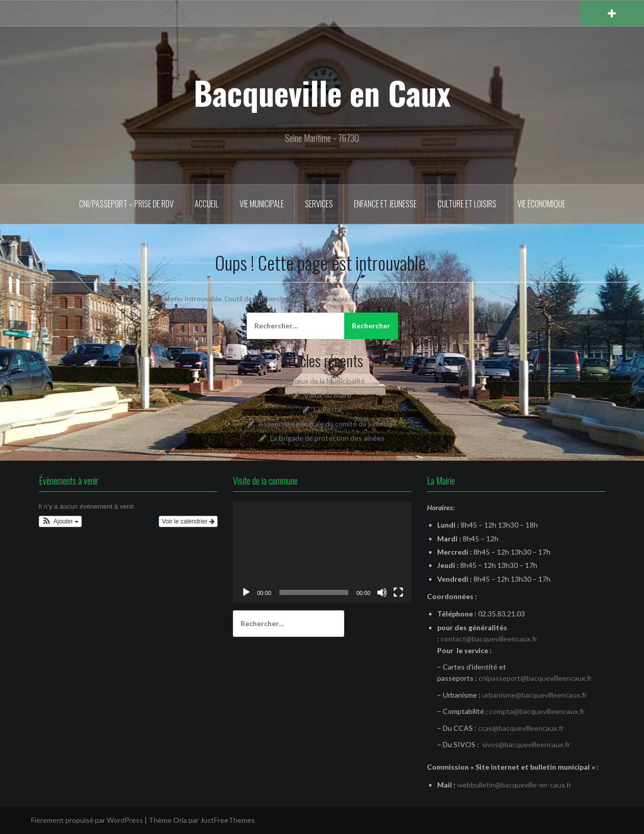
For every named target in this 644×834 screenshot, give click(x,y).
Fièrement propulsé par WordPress (87, 820)
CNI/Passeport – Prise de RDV (126, 204)
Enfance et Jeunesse (385, 204)
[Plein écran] (398, 592)
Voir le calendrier (188, 521)
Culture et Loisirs (467, 204)
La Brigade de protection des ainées (327, 438)
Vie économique (541, 204)
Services (319, 204)
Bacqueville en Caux (322, 92)
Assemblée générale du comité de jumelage (328, 424)
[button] (61, 521)
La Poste (328, 409)
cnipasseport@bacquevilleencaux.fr (535, 678)
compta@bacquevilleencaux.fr (537, 711)
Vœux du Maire (328, 395)
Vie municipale (262, 204)
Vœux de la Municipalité (328, 381)
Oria (180, 820)
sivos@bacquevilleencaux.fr (526, 744)
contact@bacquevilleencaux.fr (489, 639)
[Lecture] (246, 592)
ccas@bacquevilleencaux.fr (521, 728)
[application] (322, 552)
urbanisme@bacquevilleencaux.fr (534, 695)
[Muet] (382, 592)
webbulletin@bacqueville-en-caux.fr (514, 785)
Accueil (207, 204)
